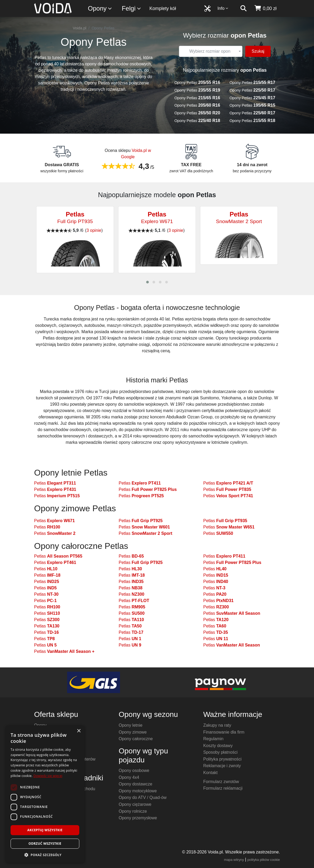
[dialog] (45, 794)
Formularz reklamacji (223, 788)
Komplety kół (163, 8)
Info (223, 8)
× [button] (79, 731)
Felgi (132, 9)
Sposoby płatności (220, 752)
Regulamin (213, 739)
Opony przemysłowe (138, 818)
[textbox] (210, 51)
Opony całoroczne (136, 739)
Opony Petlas (197, 83)
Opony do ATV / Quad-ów (143, 797)
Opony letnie (131, 725)
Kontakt (210, 773)
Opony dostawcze (135, 784)
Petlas (55, 483)
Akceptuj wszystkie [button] (45, 830)
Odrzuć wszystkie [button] (45, 844)
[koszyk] (265, 8)
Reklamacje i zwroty (222, 766)
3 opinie (94, 230)
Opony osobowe (134, 770)
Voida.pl (79, 28)
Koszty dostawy (218, 746)
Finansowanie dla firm (224, 732)
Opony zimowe (133, 732)
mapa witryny (234, 860)
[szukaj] (243, 8)
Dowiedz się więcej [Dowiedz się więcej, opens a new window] (48, 776)
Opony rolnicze (133, 811)
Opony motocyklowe (138, 791)
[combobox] (211, 51)
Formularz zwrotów (221, 782)
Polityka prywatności (222, 759)
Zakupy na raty (217, 725)
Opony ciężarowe (135, 804)
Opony (100, 9)
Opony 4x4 (129, 777)
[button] (147, 282)
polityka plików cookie (264, 860)
